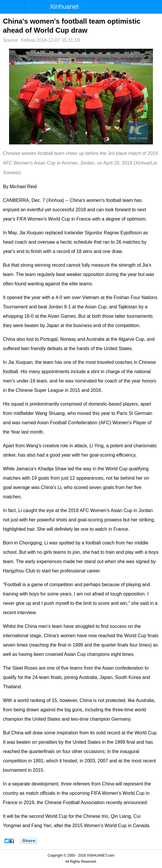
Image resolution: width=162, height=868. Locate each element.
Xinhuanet (64, 7)
